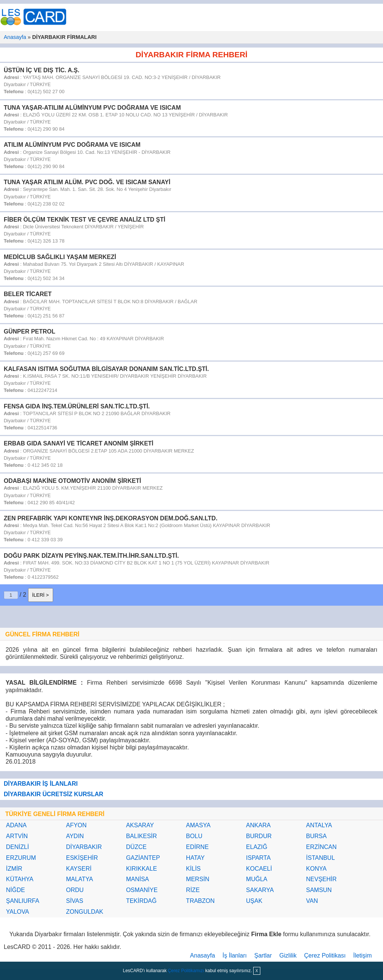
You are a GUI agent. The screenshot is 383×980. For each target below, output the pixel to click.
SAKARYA (260, 890)
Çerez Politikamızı (186, 971)
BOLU (194, 836)
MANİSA (137, 879)
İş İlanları (235, 955)
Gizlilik (288, 955)
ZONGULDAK (85, 912)
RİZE (193, 890)
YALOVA (18, 912)
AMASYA (198, 825)
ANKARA (258, 825)
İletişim (362, 955)
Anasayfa (15, 37)
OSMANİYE (142, 890)
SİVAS (74, 901)
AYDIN (75, 836)
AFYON (76, 825)
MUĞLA (257, 879)
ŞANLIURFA (23, 901)
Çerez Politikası (325, 955)
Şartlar (263, 955)
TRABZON (200, 901)
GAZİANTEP (143, 858)
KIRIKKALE (142, 869)
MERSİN (197, 879)
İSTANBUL (320, 858)
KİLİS (193, 869)
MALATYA (79, 879)
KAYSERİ (79, 869)
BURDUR (259, 836)
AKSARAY (140, 825)
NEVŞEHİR (321, 879)
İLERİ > (41, 595)
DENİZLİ (17, 847)
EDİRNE (197, 847)
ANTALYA (319, 825)
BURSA (316, 836)
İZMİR (14, 869)
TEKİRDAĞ (141, 901)
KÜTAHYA (20, 879)
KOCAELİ (259, 869)
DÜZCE (136, 847)
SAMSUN (319, 890)
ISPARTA (258, 858)
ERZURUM (21, 858)
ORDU (75, 890)
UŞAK (254, 901)
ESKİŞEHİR (82, 858)
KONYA (316, 869)
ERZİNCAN (321, 847)
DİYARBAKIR (84, 847)
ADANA (16, 825)
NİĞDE (16, 890)
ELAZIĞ (257, 847)
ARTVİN (17, 836)
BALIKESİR (142, 836)
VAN (312, 901)
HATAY (195, 858)
